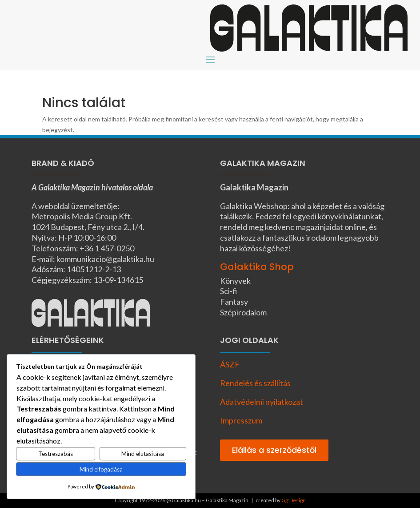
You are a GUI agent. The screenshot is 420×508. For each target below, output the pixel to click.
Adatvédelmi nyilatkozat (262, 402)
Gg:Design (294, 500)
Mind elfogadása (101, 469)
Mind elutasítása (143, 454)
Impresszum (241, 420)
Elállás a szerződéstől (274, 450)
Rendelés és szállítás (255, 383)
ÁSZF (230, 364)
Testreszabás (56, 454)
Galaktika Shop (257, 267)
